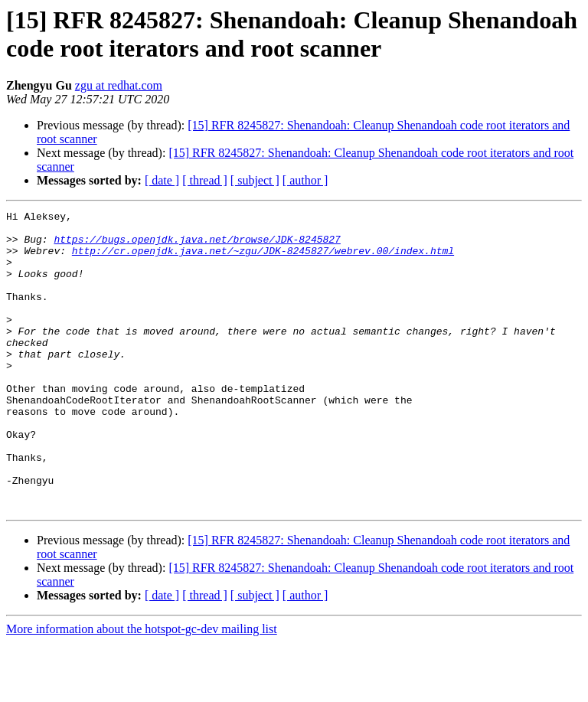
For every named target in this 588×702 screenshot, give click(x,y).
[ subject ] (255, 180)
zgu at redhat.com (119, 85)
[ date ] (162, 180)
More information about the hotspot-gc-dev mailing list (142, 689)
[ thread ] (205, 180)
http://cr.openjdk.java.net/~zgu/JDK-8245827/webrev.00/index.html (263, 260)
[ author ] (305, 180)
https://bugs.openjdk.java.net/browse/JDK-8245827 (197, 246)
